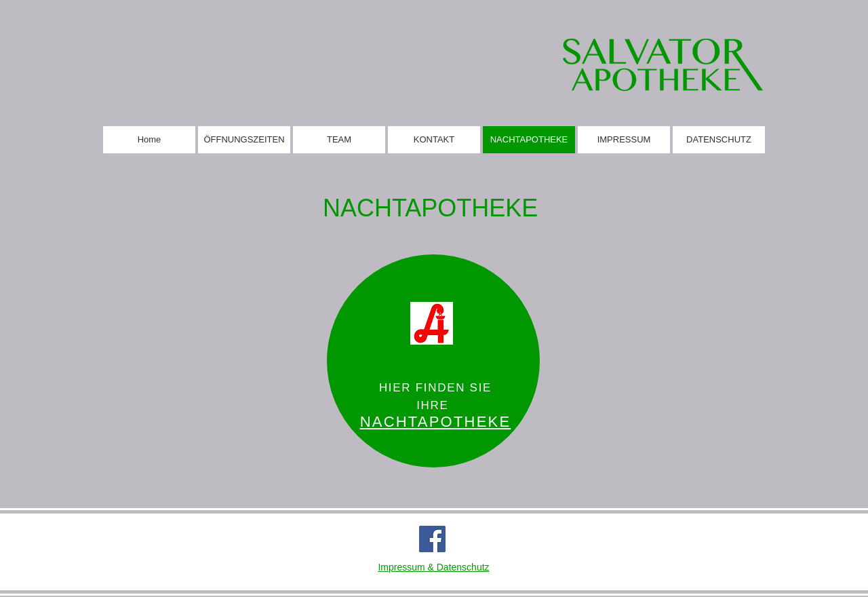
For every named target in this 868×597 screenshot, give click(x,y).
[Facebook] (432, 539)
